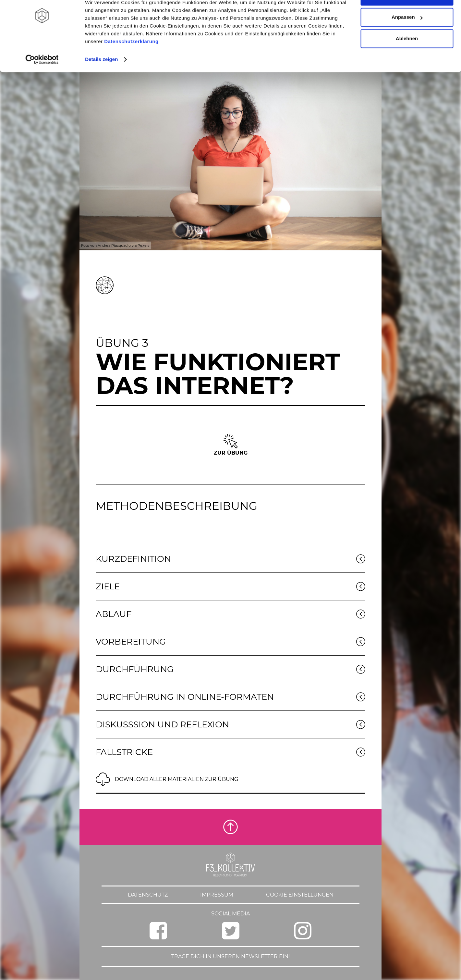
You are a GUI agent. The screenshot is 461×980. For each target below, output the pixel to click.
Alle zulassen (407, 17)
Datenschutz (148, 895)
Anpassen (407, 38)
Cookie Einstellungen (300, 895)
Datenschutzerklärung (131, 63)
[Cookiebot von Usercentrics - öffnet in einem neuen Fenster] (42, 81)
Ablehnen (407, 60)
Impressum (217, 895)
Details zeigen (101, 80)
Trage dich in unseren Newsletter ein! (230, 956)
